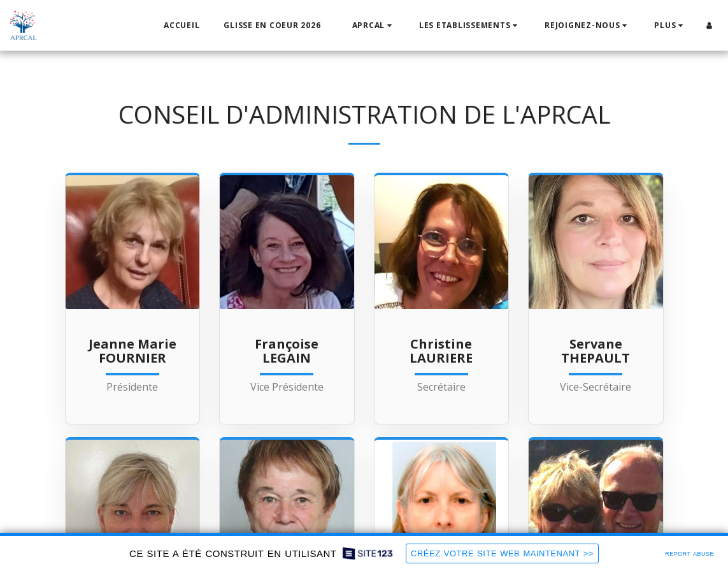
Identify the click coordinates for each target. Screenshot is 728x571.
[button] (374, 25)
